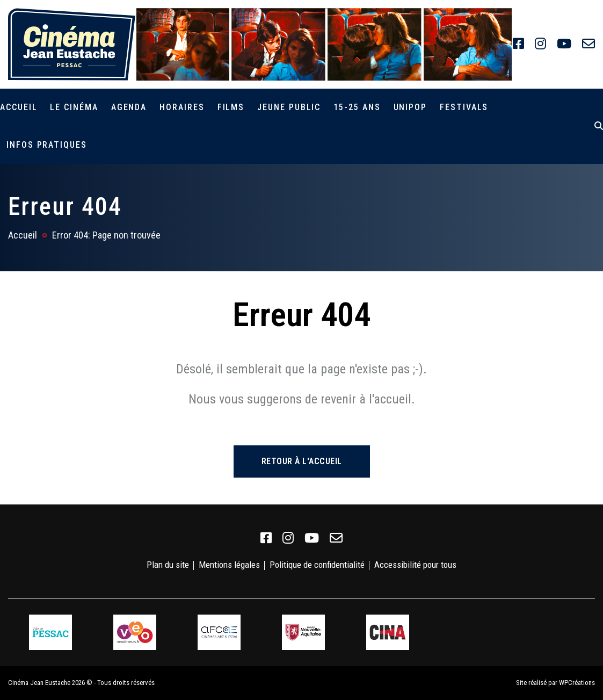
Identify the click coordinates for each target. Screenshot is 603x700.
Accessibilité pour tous (415, 565)
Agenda (129, 107)
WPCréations (577, 683)
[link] (518, 44)
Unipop (411, 107)
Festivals (464, 107)
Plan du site (168, 565)
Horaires (182, 107)
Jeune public (289, 107)
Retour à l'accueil (302, 461)
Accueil (19, 107)
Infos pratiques (47, 145)
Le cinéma (74, 107)
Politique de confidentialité (317, 565)
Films (231, 107)
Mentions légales (229, 565)
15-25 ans (357, 107)
